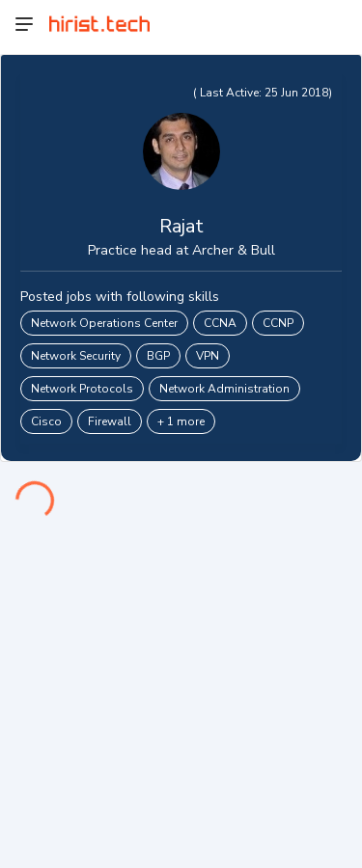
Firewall (110, 421)
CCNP (278, 323)
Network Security (76, 356)
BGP (158, 356)
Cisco (46, 421)
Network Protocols (82, 389)
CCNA (220, 323)
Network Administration (224, 389)
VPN (208, 356)
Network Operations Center (104, 323)
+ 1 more (181, 421)
